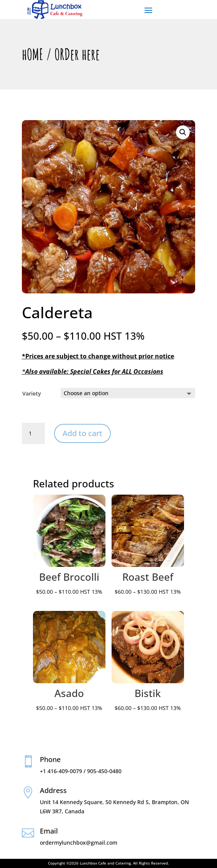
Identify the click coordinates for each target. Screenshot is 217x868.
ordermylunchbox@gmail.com (79, 843)
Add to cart (82, 433)
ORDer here (77, 54)
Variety (32, 393)
